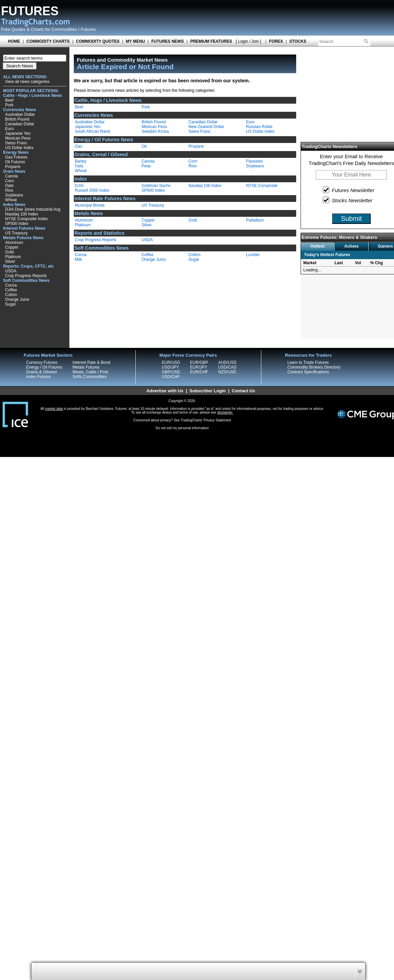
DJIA (79, 186)
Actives (352, 246)
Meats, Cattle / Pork (90, 372)
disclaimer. (225, 412)
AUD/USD (227, 362)
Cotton (11, 295)
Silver (10, 262)
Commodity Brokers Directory (314, 367)
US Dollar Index (19, 148)
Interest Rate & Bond (91, 362)
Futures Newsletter (349, 190)
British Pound (17, 119)
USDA (11, 271)
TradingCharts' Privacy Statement (206, 420)
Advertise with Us (165, 391)
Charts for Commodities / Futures (63, 29)
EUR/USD (171, 362)
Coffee (11, 290)
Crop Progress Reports (26, 276)
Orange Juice (17, 299)
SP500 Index (17, 224)
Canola (12, 176)
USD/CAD (227, 367)
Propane (13, 167)
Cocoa (11, 285)
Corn (9, 181)
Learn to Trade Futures (308, 362)
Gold (9, 252)
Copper (12, 247)
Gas (79, 146)
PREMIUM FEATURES (211, 41)
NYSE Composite (262, 186)
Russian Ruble (259, 127)
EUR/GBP (199, 362)
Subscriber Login (208, 391)
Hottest (317, 246)
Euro (9, 129)
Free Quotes (13, 29)
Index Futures (38, 377)
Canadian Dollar (20, 124)
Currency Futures (42, 362)
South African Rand (92, 131)
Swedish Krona (155, 131)
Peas (146, 166)
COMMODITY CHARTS (48, 41)
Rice (9, 190)
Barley (81, 161)
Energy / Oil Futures (44, 367)
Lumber (253, 255)
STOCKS (298, 41)
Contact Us (244, 391)
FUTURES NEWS (168, 41)
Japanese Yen (18, 133)
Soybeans (14, 195)
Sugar (10, 304)
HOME (14, 41)
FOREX (276, 41)
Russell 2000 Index (92, 190)
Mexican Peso (18, 138)
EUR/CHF (199, 372)
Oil (144, 146)
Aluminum (14, 243)
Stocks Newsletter (348, 200)
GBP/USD (171, 372)
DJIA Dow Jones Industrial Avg (33, 209)
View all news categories (27, 82)
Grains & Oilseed (41, 372)
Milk (78, 259)
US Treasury (16, 233)
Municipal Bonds (90, 205)
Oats (9, 186)
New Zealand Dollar (206, 127)
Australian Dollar (20, 114)
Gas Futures (16, 157)
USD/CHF (171, 377)
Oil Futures (15, 162)
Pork (9, 105)
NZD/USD (227, 372)
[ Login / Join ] (249, 41)
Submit (351, 218)
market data (54, 409)
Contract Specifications (308, 372)
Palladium (255, 220)
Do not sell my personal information (182, 428)
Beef (9, 100)
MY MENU (135, 41)
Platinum (13, 257)
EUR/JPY (199, 367)
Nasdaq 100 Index (21, 214)
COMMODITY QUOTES (98, 41)
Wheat (11, 200)
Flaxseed (254, 161)
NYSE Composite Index (26, 219)
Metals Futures (86, 367)
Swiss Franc (16, 143)
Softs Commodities (90, 377)
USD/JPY (170, 367)
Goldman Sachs (156, 186)
